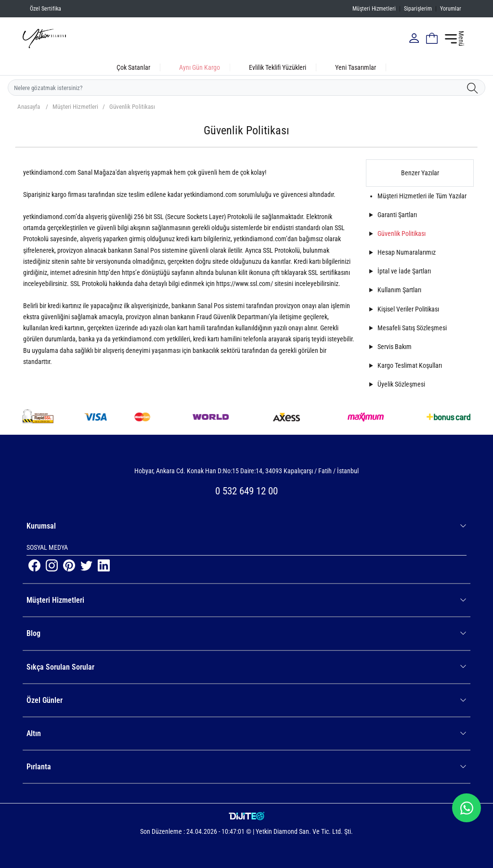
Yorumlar (451, 9)
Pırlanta (246, 767)
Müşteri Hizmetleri (374, 9)
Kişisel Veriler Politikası (408, 309)
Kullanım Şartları (399, 290)
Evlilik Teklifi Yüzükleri (278, 67)
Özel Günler (246, 700)
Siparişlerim (418, 9)
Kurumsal (246, 526)
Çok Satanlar (133, 67)
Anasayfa (29, 107)
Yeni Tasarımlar (356, 67)
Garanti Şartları (397, 215)
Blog (246, 633)
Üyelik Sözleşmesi (401, 384)
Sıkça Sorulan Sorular (246, 667)
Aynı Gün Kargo (200, 67)
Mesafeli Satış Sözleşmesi (412, 328)
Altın (246, 733)
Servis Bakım (395, 347)
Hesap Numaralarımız (407, 252)
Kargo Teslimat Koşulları (410, 365)
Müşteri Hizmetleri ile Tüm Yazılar (422, 196)
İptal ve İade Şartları (404, 271)
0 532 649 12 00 (246, 491)
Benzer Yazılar (420, 173)
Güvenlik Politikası (132, 107)
